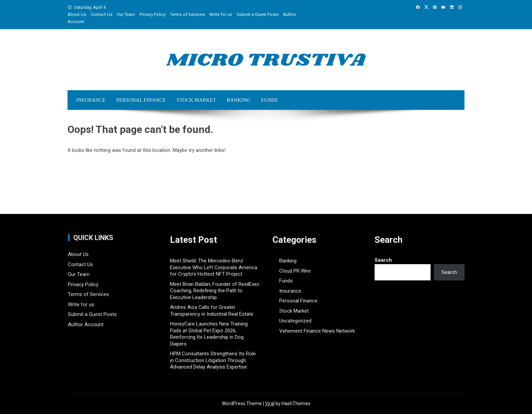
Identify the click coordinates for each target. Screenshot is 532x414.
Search (383, 260)
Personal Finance (141, 100)
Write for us (221, 14)
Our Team (126, 14)
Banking (239, 100)
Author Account (86, 324)
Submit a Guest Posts (258, 14)
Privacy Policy (153, 14)
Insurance (91, 100)
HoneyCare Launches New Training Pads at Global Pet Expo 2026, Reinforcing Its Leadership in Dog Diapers (209, 334)
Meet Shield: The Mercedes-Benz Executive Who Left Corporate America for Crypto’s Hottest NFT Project (214, 267)
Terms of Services (187, 14)
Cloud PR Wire (295, 271)
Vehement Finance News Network (317, 331)
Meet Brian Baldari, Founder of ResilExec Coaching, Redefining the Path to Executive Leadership (215, 291)
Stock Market (196, 100)
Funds (270, 100)
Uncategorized (295, 321)
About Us (77, 14)
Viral (270, 403)
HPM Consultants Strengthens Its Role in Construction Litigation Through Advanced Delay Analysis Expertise (213, 360)
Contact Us (101, 14)
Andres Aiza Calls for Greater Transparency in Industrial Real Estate (212, 311)
